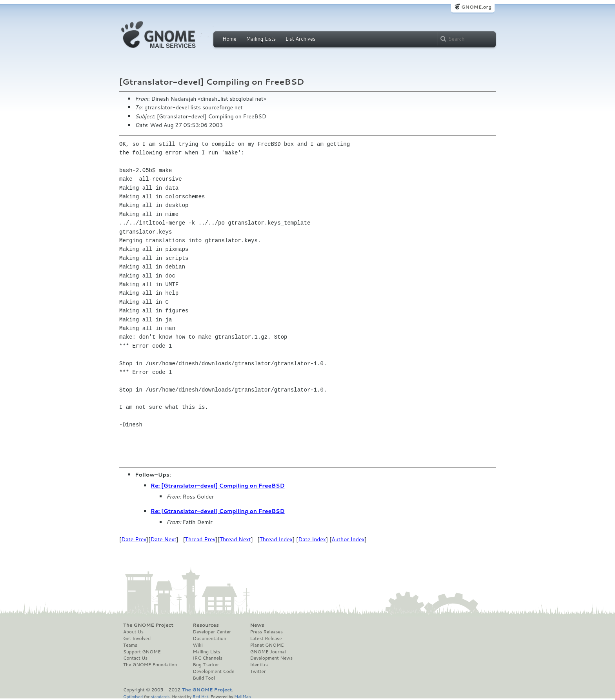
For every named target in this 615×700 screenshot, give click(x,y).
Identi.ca (259, 665)
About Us (133, 632)
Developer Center (212, 632)
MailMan (242, 696)
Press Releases (266, 632)
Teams (130, 645)
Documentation (210, 638)
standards (160, 696)
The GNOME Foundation (150, 665)
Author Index (348, 539)
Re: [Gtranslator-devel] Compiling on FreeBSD (218, 486)
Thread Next (235, 539)
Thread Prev (200, 539)
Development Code (214, 671)
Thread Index (276, 539)
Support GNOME (142, 652)
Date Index (312, 539)
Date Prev (134, 539)
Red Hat (200, 696)
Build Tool (204, 678)
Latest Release (266, 638)
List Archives (300, 39)
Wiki (198, 645)
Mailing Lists (261, 39)
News (257, 625)
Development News (271, 658)
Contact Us (135, 658)
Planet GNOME (267, 645)
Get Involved (137, 638)
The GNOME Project (148, 625)
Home (229, 39)
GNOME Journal (268, 652)
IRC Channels (208, 658)
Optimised (133, 696)
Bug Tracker (206, 665)
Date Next (163, 539)
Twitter (258, 671)
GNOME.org (476, 7)
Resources (206, 625)
